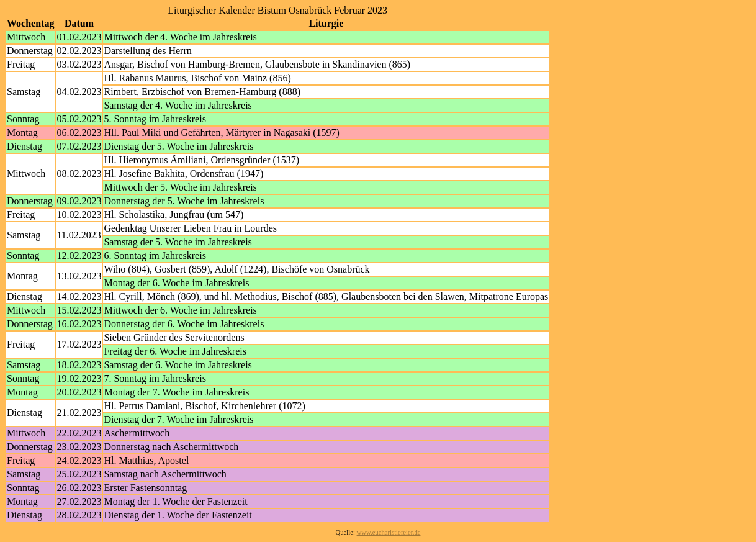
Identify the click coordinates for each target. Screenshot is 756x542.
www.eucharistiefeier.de (389, 532)
